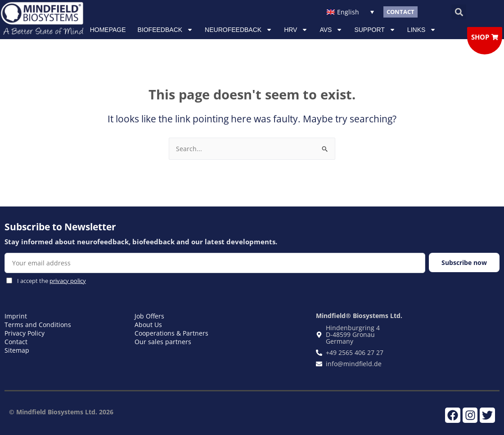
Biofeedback (166, 30)
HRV (296, 30)
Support (375, 30)
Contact (16, 342)
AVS (331, 30)
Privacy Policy (25, 333)
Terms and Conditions (38, 325)
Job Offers (149, 316)
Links (422, 30)
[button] (459, 12)
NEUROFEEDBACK (238, 30)
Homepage (108, 30)
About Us (148, 325)
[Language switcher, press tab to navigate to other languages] (351, 12)
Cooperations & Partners (171, 333)
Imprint (16, 316)
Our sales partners (163, 342)
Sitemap (17, 350)
